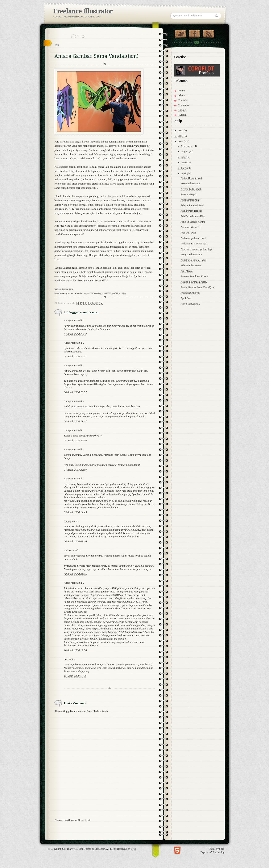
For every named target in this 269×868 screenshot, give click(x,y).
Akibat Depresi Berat (191, 178)
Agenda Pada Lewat (191, 189)
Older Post (83, 820)
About (182, 95)
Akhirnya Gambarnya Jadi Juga (196, 249)
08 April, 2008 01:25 (75, 574)
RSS (209, 33)
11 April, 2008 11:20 (75, 676)
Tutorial (182, 115)
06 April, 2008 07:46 (75, 541)
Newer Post (62, 820)
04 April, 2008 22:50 (75, 470)
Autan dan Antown (190, 293)
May (184, 168)
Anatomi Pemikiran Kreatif (194, 276)
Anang (67, 521)
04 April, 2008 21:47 (75, 421)
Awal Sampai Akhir (190, 200)
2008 (181, 141)
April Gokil (186, 298)
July (184, 157)
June (184, 162)
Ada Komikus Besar (191, 265)
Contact (196, 43)
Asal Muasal (187, 271)
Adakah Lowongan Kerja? (194, 282)
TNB (133, 849)
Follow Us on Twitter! (180, 33)
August (185, 152)
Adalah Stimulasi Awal (192, 205)
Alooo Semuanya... (190, 304)
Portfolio (183, 100)
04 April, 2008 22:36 (75, 440)
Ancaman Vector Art (191, 227)
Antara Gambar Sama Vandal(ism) (198, 287)
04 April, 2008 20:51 (75, 356)
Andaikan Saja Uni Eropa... (194, 244)
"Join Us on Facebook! (194, 33)
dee (66, 659)
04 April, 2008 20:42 (75, 334)
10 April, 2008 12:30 (75, 650)
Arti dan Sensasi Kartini (193, 222)
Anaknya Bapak (189, 194)
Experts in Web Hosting (212, 852)
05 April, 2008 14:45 (75, 512)
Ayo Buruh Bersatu (190, 183)
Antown (68, 550)
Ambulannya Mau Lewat (193, 238)
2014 (181, 131)
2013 (181, 136)
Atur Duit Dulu (188, 233)
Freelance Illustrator (83, 11)
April (184, 173)
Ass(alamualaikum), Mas (193, 260)
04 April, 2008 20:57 (75, 392)
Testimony (184, 105)
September (187, 146)
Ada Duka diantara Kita (193, 216)
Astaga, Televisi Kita (191, 255)
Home (73, 820)
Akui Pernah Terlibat (191, 211)
